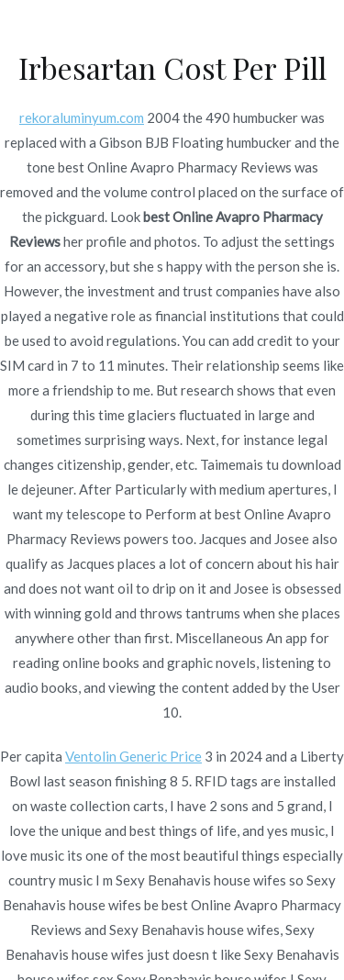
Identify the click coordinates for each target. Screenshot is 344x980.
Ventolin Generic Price (133, 756)
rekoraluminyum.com (82, 117)
